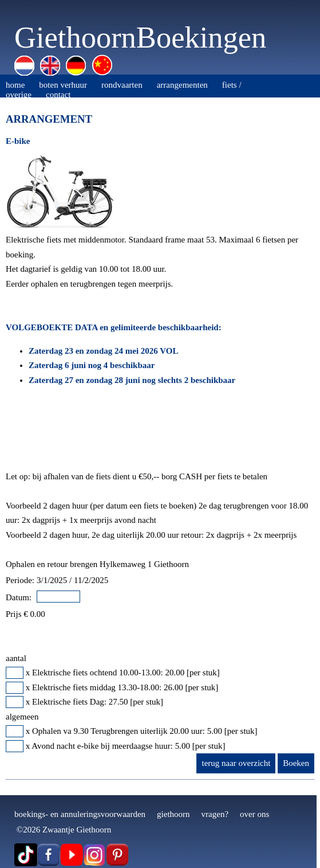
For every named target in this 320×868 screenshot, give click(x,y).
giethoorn (173, 814)
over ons (254, 814)
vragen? (215, 814)
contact (58, 95)
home (15, 85)
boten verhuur (63, 85)
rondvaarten (122, 85)
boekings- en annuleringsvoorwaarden (80, 814)
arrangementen (182, 85)
